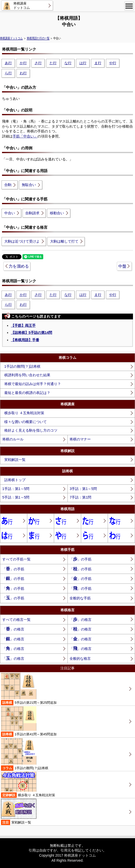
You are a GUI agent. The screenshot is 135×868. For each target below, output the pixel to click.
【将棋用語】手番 (25, 340)
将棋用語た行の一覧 (38, 38)
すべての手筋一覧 (16, 559)
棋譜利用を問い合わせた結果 (27, 375)
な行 (68, 63)
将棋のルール (13, 439)
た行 (53, 63)
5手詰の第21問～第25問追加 (29, 689)
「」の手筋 (81, 559)
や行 (113, 63)
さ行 (38, 63)
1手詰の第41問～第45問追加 (29, 722)
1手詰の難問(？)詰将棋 (22, 366)
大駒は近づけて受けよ (22, 241)
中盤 (122, 266)
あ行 (8, 63)
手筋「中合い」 (25, 136)
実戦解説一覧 (15, 460)
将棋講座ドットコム (11, 38)
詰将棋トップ (15, 480)
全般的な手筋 (80, 598)
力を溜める (19, 266)
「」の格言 (81, 619)
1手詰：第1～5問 (16, 489)
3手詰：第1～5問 (83, 489)
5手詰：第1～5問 (16, 497)
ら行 (8, 73)
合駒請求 (32, 213)
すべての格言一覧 (16, 620)
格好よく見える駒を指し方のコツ (31, 430)
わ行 (23, 73)
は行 (83, 63)
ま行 (98, 63)
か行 (23, 63)
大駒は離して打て (64, 241)
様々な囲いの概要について (26, 422)
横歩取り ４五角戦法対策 (24, 413)
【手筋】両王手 (23, 325)
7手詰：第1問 (80, 497)
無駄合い (29, 185)
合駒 (8, 185)
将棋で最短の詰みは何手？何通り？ (33, 384)
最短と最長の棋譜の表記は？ (27, 393)
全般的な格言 (80, 659)
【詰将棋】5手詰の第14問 (31, 333)
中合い (10, 213)
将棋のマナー (80, 439)
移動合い (57, 213)
